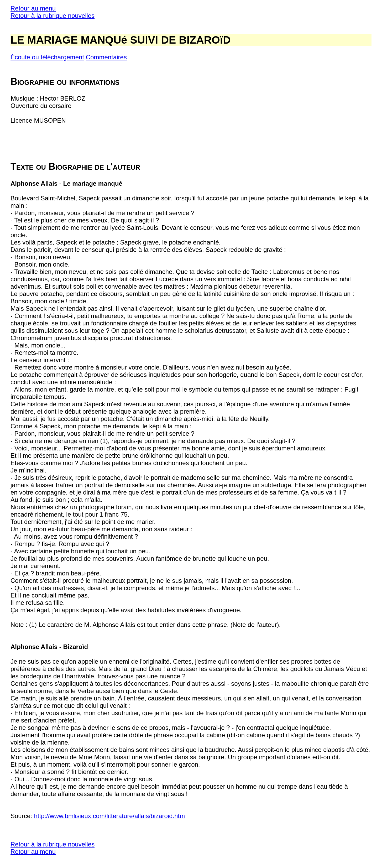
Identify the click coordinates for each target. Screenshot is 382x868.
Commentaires (106, 57)
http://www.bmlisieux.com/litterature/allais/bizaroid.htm (109, 816)
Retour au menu (33, 8)
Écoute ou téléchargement (47, 57)
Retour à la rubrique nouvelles (53, 16)
